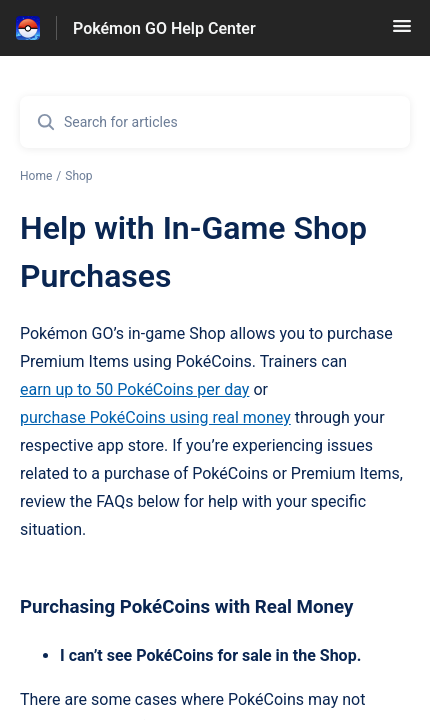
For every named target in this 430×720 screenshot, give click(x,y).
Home (36, 176)
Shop (78, 176)
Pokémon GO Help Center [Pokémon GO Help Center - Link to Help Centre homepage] (164, 28)
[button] (402, 32)
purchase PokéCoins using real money (155, 417)
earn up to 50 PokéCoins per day (134, 389)
